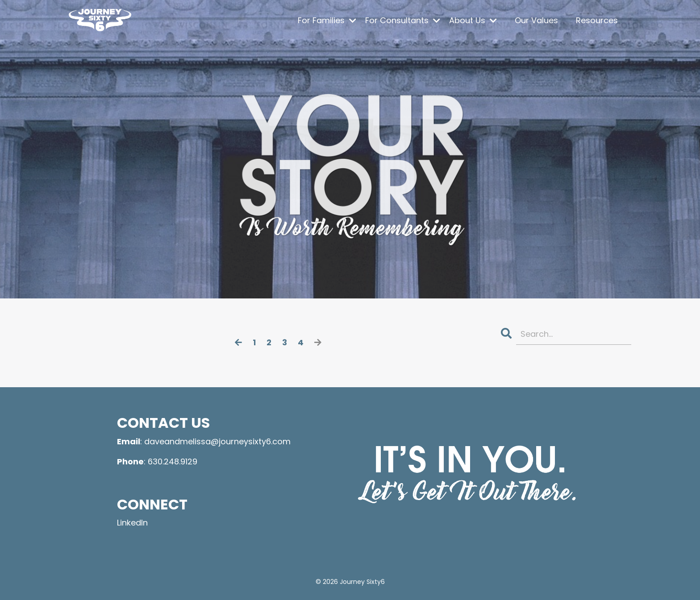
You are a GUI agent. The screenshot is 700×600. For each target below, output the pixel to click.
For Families (327, 20)
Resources (597, 20)
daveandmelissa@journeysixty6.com (217, 441)
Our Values (536, 20)
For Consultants (403, 20)
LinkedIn (132, 523)
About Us (473, 20)
